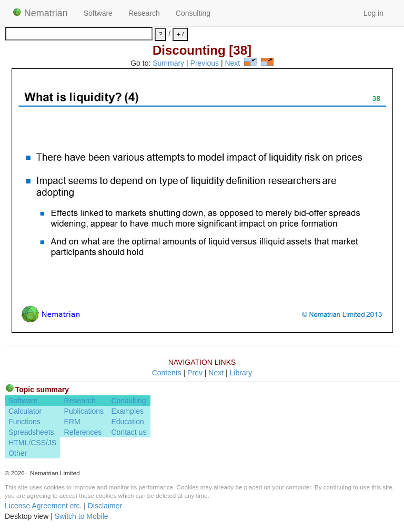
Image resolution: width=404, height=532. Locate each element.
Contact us (129, 432)
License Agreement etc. (43, 506)
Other (18, 453)
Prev (195, 373)
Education (127, 422)
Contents (167, 373)
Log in (373, 13)
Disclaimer (105, 506)
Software (98, 13)
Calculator (25, 411)
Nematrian (40, 13)
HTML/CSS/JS (32, 443)
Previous (205, 63)
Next (232, 63)
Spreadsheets (31, 432)
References (83, 432)
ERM (72, 422)
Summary (168, 63)
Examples (127, 411)
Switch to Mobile (82, 516)
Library (241, 373)
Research (144, 13)
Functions (24, 422)
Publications (84, 411)
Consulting (193, 13)
